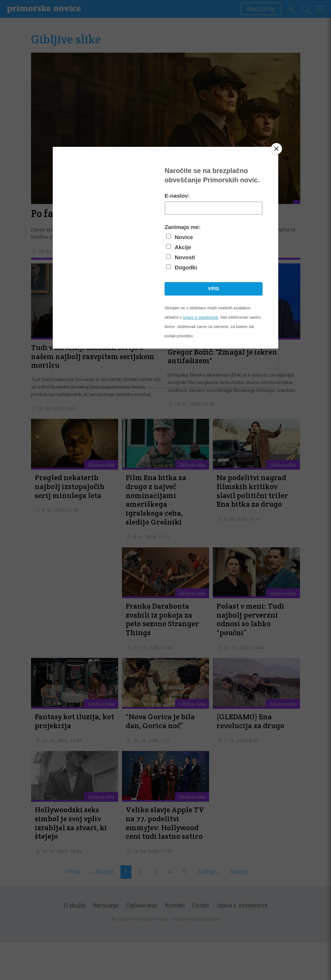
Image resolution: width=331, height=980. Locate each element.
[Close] (276, 149)
